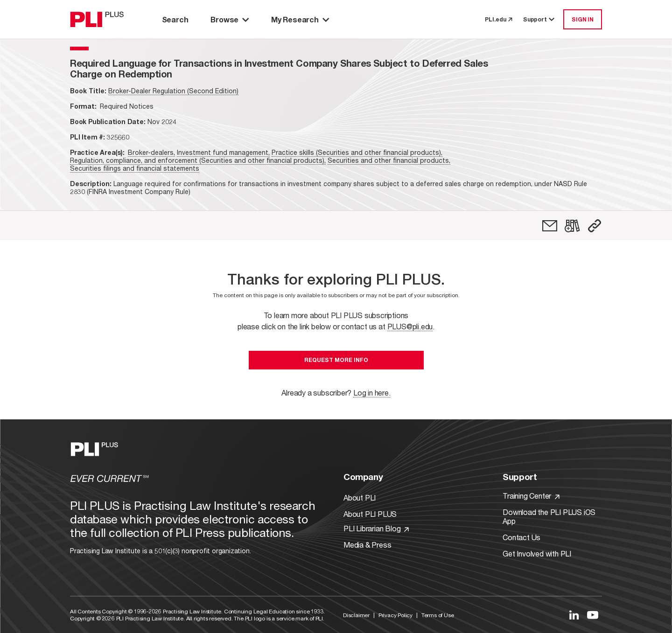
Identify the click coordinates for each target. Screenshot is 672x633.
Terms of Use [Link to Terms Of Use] (438, 615)
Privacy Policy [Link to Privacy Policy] (395, 615)
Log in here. (372, 393)
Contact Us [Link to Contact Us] (521, 537)
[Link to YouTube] (593, 615)
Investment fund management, (223, 152)
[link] (550, 226)
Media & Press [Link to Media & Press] (367, 545)
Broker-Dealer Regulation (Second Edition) (173, 91)
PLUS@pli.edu (410, 326)
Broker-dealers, (151, 152)
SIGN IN (583, 19)
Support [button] (539, 19)
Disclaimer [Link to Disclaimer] (356, 615)
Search (175, 19)
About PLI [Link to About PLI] (360, 497)
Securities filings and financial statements (135, 168)
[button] (595, 226)
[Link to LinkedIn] (574, 615)
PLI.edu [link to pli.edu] (498, 19)
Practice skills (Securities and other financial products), (357, 152)
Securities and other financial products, (389, 160)
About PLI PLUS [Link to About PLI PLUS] (370, 514)
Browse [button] (230, 19)
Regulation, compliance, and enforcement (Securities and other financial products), (198, 160)
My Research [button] (300, 19)
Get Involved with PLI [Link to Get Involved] (537, 553)
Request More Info (336, 360)
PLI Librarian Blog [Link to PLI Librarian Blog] (376, 528)
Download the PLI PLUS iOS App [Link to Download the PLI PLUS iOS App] (549, 516)
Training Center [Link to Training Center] (531, 496)
